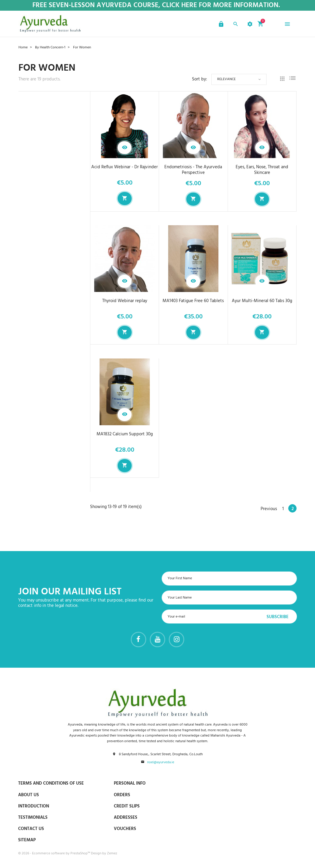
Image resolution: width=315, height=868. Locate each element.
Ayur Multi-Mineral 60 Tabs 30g (262, 301)
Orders (122, 795)
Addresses (126, 818)
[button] (220, 25)
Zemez (112, 853)
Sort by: (200, 79)
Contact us (31, 829)
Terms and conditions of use (51, 783)
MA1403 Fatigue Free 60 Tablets (193, 301)
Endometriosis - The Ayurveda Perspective (193, 170)
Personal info (130, 783)
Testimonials (33, 818)
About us (29, 795)
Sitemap (27, 840)
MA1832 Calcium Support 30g (125, 434)
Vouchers (125, 829)
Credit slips (127, 806)
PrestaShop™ (81, 853)
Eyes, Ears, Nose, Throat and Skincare (262, 170)
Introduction (34, 806)
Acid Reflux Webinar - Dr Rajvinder (125, 167)
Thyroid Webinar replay (125, 301)
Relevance (226, 79)
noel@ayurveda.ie (161, 763)
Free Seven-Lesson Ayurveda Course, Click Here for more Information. (156, 5)
